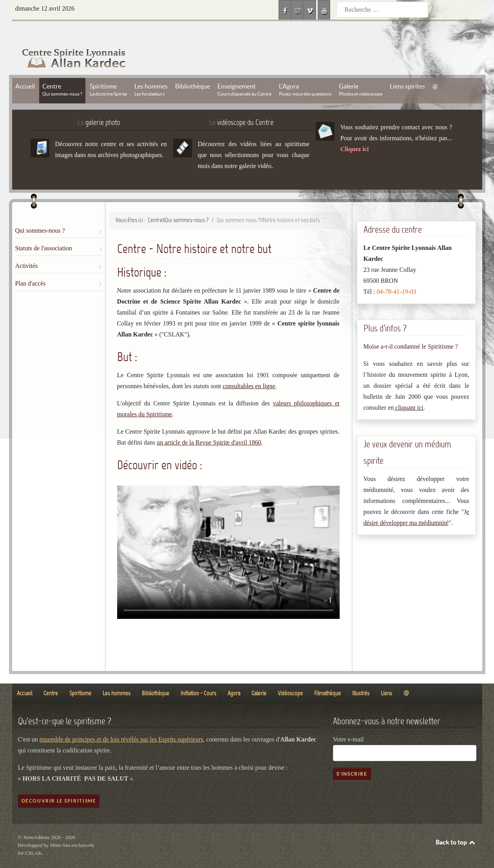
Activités (27, 248)
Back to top (456, 825)
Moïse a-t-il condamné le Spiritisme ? (411, 329)
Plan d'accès (31, 266)
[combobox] (382, 10)
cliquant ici (409, 390)
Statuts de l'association (44, 231)
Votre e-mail (348, 722)
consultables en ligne (249, 368)
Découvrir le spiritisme (59, 783)
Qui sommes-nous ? (40, 213)
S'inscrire (352, 756)
